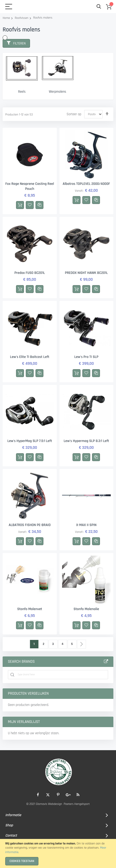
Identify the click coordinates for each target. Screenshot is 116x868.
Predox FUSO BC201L (30, 273)
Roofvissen (22, 18)
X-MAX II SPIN (86, 525)
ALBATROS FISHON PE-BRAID (30, 525)
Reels (22, 92)
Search (99, 7)
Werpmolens (58, 92)
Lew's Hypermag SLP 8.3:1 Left (86, 441)
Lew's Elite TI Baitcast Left (30, 357)
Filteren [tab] (19, 43)
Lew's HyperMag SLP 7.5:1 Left (30, 441)
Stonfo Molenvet (30, 609)
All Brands (106, 662)
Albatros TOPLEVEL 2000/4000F (86, 184)
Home (6, 18)
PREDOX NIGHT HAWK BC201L (86, 273)
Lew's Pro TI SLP (86, 357)
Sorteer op (74, 114)
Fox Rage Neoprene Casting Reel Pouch (30, 186)
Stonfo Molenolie (86, 609)
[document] (58, 853)
